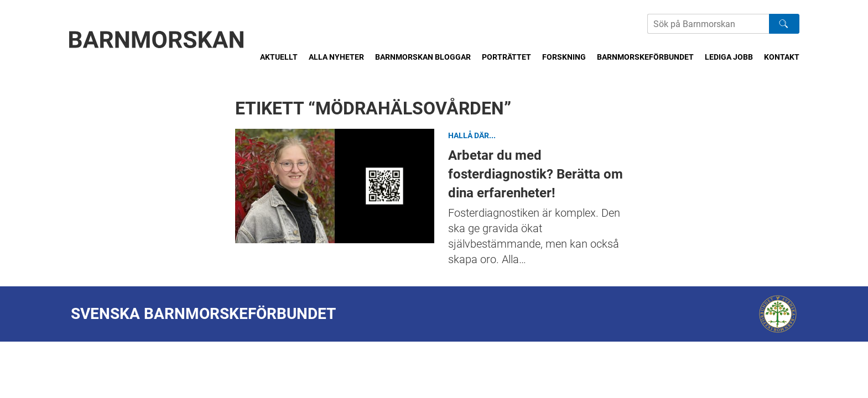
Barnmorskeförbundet (645, 57)
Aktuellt (279, 57)
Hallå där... (472, 135)
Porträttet (506, 57)
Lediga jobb (729, 57)
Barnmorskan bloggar (423, 57)
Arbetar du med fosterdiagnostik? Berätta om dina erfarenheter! (335, 186)
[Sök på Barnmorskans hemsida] (708, 24)
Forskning (564, 57)
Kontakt (782, 57)
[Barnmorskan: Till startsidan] (157, 40)
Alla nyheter (336, 57)
